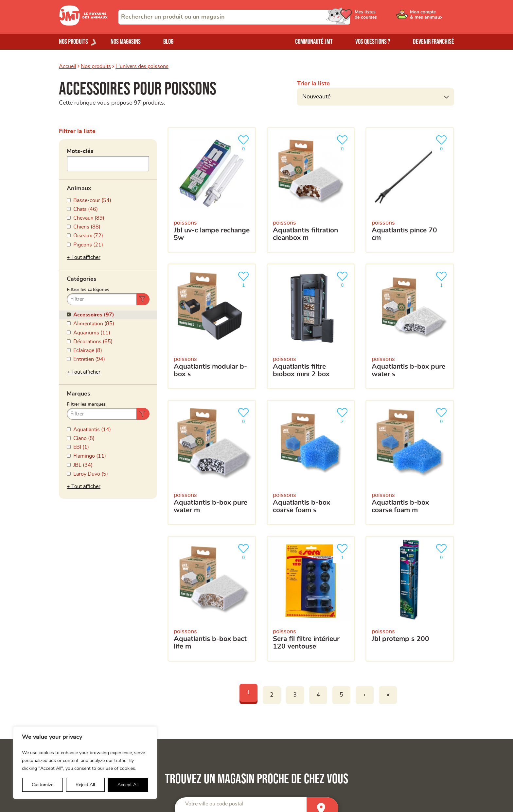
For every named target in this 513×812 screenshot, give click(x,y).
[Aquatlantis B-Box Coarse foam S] (311, 463)
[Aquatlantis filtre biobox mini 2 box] (311, 326)
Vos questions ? (373, 42)
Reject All (85, 785)
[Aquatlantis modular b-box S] (212, 326)
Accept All (128, 785)
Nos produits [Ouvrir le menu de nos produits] (73, 42)
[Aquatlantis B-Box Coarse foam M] (410, 463)
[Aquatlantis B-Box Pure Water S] (410, 326)
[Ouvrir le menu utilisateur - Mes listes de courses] (382, 17)
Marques (79, 394)
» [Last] (388, 695)
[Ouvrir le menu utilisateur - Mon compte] (432, 17)
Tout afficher (86, 257)
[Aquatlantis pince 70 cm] (410, 190)
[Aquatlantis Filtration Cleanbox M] (311, 190)
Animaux (79, 189)
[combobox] (234, 17)
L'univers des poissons (142, 66)
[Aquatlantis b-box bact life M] (212, 599)
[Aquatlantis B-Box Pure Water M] (212, 463)
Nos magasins (126, 42)
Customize (43, 785)
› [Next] (365, 695)
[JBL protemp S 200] (410, 599)
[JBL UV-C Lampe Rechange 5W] (212, 190)
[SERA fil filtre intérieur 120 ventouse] (311, 599)
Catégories (82, 279)
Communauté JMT (314, 42)
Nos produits (96, 66)
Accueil (68, 66)
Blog (168, 42)
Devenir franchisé (433, 42)
